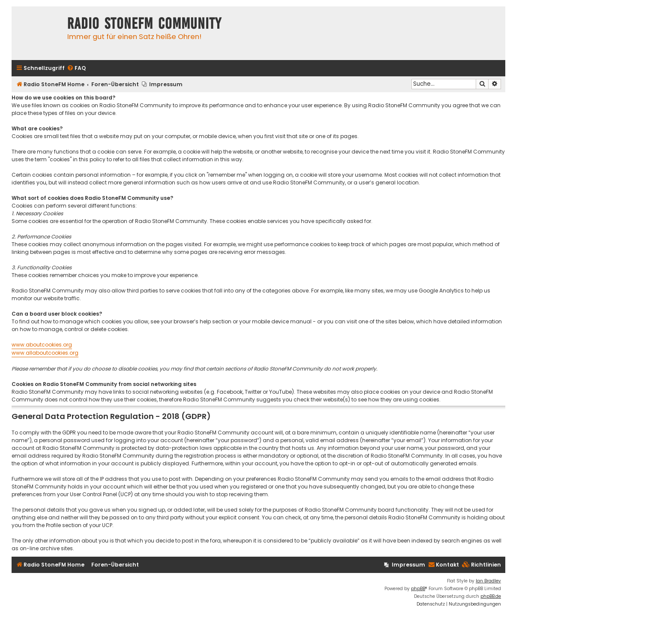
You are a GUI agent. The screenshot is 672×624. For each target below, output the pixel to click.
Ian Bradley (488, 581)
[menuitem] (76, 68)
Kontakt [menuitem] (444, 565)
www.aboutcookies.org (42, 345)
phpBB (418, 589)
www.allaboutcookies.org (45, 353)
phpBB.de (491, 596)
